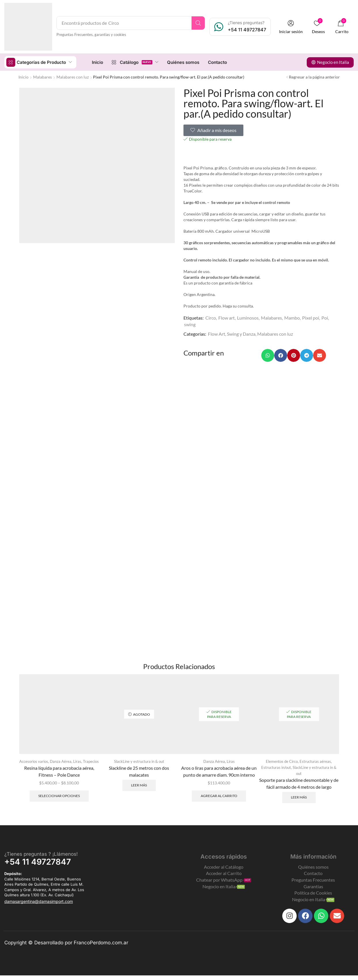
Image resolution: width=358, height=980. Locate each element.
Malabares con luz (73, 77)
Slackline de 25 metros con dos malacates (139, 771)
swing (190, 324)
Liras (88, 761)
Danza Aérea (70, 761)
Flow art (227, 317)
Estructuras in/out (276, 767)
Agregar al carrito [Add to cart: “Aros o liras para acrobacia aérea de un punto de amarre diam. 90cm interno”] (219, 796)
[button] (291, 27)
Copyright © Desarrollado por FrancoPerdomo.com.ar (66, 947)
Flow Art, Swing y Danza (232, 334)
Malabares (42, 77)
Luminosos (248, 317)
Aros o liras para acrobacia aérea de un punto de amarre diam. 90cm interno (219, 771)
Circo (211, 317)
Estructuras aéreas (317, 761)
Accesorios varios (41, 761)
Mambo (292, 317)
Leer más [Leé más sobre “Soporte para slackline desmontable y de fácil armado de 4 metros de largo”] (299, 797)
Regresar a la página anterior (314, 77)
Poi (325, 317)
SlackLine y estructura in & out (139, 761)
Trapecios (59, 767)
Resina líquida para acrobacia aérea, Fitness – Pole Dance (59, 777)
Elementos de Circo (281, 761)
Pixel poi (311, 317)
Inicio (23, 77)
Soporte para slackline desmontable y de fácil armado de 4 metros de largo (299, 783)
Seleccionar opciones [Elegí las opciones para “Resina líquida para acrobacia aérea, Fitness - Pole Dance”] (59, 802)
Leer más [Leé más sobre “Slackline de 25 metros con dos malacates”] (139, 785)
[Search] (199, 23)
